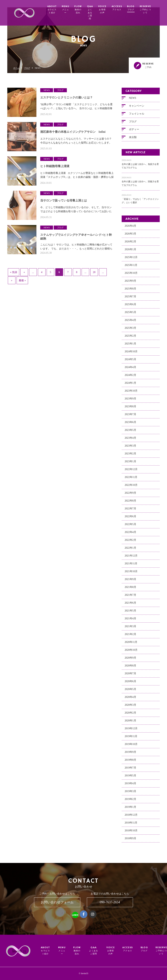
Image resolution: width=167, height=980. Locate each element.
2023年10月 (131, 393)
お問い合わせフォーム (57, 902)
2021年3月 (130, 628)
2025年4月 (130, 322)
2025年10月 (131, 275)
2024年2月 (130, 377)
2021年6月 (130, 605)
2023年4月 (130, 440)
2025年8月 (130, 291)
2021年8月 (130, 589)
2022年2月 (130, 542)
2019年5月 (130, 778)
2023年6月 (130, 424)
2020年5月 (130, 691)
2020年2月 (130, 715)
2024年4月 (130, 369)
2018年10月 (131, 833)
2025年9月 (130, 283)
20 (94, 273)
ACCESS (123, 8)
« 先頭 (14, 273)
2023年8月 (130, 408)
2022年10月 (131, 487)
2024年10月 (131, 353)
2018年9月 (130, 840)
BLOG (137, 8)
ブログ (27, 68)
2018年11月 (131, 825)
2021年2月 (130, 636)
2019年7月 (130, 770)
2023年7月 (130, 416)
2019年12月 (131, 730)
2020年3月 (130, 707)
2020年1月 (130, 723)
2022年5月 (130, 526)
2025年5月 (130, 314)
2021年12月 (131, 558)
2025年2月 (130, 338)
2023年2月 (130, 456)
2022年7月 (130, 511)
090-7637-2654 (110, 902)
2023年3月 (130, 448)
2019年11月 (131, 738)
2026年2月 (130, 244)
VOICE (108, 10)
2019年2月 (130, 801)
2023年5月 (130, 432)
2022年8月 (130, 503)
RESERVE (151, 10)
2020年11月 (131, 644)
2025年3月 (130, 330)
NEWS (133, 100)
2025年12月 (131, 259)
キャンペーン (137, 108)
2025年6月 (130, 306)
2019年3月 (130, 793)
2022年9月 (130, 495)
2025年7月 (130, 299)
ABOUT (58, 10)
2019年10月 (131, 746)
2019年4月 (130, 785)
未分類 (133, 139)
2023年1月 (130, 463)
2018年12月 (131, 817)
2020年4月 (130, 699)
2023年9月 (130, 401)
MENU (72, 10)
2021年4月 (130, 620)
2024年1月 (130, 385)
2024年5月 (130, 361)
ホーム (16, 68)
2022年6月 (130, 518)
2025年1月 (130, 346)
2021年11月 (131, 566)
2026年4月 (130, 228)
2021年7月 (130, 597)
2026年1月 (130, 251)
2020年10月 (131, 652)
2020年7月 (130, 675)
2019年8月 (130, 762)
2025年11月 (131, 267)
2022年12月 (131, 471)
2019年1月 (130, 809)
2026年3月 (130, 236)
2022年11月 (131, 479)
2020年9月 (130, 660)
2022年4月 (130, 534)
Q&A (96, 13)
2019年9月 (130, 754)
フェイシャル (137, 116)
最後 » (22, 281)
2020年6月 (130, 683)
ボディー (134, 131)
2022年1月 (130, 550)
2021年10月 (131, 573)
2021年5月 (130, 613)
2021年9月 (130, 581)
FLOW (84, 10)
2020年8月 (130, 668)
